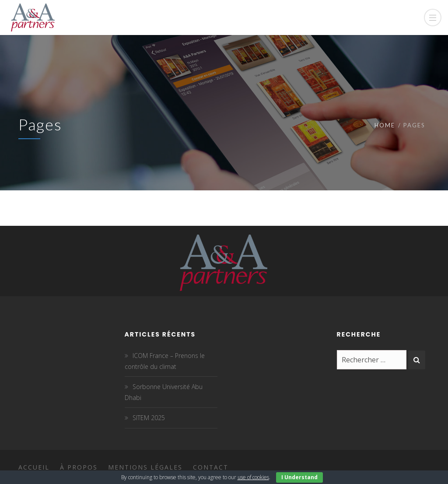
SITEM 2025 (149, 418)
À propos (79, 467)
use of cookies (253, 477)
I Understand (299, 477)
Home (385, 125)
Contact (211, 467)
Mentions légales (145, 467)
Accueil (34, 467)
